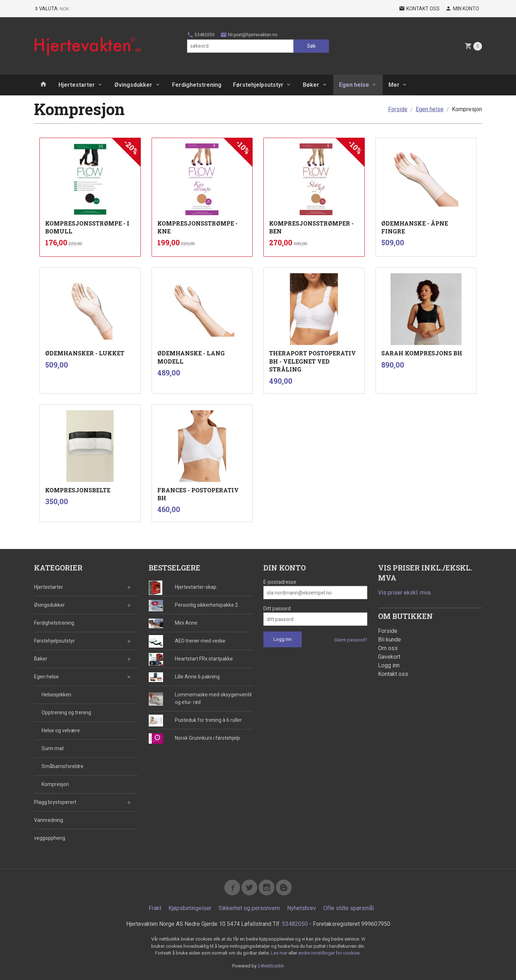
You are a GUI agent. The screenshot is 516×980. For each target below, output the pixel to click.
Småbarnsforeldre (63, 766)
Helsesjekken (56, 695)
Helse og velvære (61, 730)
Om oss (388, 648)
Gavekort (389, 657)
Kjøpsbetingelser (190, 908)
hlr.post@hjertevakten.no (249, 35)
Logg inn (389, 665)
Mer (394, 85)
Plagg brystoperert (55, 802)
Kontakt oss (393, 674)
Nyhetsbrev (302, 908)
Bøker (311, 85)
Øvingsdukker (133, 85)
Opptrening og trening (66, 712)
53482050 (201, 35)
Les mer (280, 953)
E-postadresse (280, 582)
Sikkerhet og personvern (249, 908)
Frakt (155, 908)
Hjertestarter (77, 85)
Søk (311, 46)
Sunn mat (53, 748)
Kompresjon (55, 784)
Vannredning (49, 820)
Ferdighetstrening (197, 85)
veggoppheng (50, 838)
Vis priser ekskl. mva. (405, 593)
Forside (398, 109)
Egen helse (354, 85)
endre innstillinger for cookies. (329, 953)
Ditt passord (277, 609)
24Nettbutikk (271, 966)
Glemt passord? (351, 640)
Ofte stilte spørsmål (348, 908)
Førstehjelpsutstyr (258, 85)
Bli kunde (390, 640)
